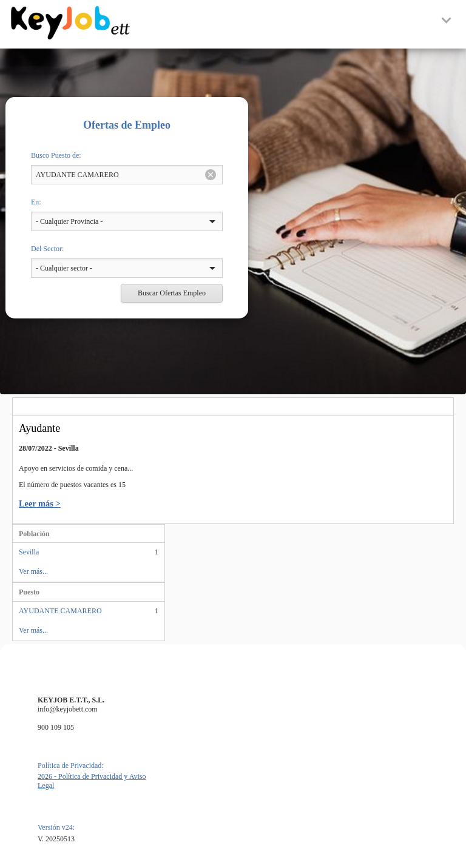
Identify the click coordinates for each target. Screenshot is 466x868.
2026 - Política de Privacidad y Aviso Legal (92, 781)
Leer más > (40, 503)
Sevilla (29, 552)
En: (36, 202)
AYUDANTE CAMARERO (60, 611)
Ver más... (33, 571)
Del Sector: (47, 249)
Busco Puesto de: (56, 155)
